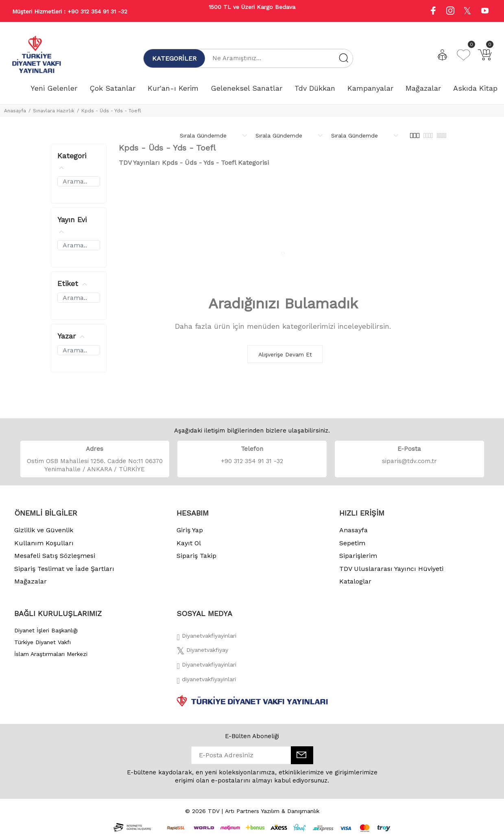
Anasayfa (15, 111)
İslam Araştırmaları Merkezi (51, 654)
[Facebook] (206, 638)
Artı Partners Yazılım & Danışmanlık (272, 811)
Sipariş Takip (196, 556)
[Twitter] (202, 652)
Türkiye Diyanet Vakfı (43, 642)
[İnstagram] (206, 667)
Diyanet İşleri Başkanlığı (46, 630)
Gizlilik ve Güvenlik (44, 530)
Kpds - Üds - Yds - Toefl (111, 111)
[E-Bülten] (302, 755)
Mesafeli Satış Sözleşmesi (55, 556)
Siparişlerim (358, 556)
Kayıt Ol (189, 543)
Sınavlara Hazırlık (54, 111)
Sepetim (352, 543)
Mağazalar (31, 581)
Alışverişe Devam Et (285, 354)
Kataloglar (355, 581)
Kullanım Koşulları (44, 543)
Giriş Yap (190, 530)
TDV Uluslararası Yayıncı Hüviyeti (391, 569)
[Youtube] (485, 12)
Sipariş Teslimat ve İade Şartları (64, 569)
